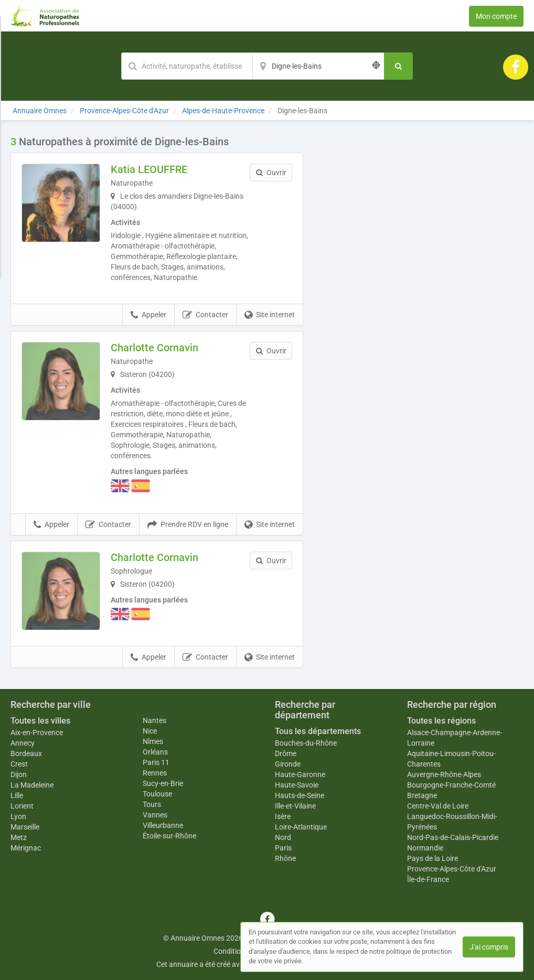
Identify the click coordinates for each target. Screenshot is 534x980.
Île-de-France (428, 879)
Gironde (288, 764)
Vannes (155, 815)
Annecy (23, 743)
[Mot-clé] (187, 66)
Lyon (18, 816)
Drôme (286, 753)
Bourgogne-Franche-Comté (451, 785)
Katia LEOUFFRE (149, 169)
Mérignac (26, 848)
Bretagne (422, 795)
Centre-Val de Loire (438, 806)
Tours (152, 804)
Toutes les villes (40, 721)
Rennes (155, 773)
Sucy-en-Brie (163, 783)
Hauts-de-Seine (300, 795)
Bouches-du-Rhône (306, 743)
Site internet (270, 315)
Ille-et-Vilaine (295, 806)
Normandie (425, 848)
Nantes (154, 720)
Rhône (285, 858)
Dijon (19, 774)
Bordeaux (26, 753)
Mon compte (496, 16)
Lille (17, 795)
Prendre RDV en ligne (188, 525)
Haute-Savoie (297, 785)
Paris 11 (156, 762)
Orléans (155, 752)
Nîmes (153, 741)
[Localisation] (318, 66)
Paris (283, 848)
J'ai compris (489, 947)
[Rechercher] (398, 66)
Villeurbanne (163, 825)
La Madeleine (32, 785)
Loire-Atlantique (301, 827)
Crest (19, 764)
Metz (19, 837)
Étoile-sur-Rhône (169, 836)
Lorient (22, 806)
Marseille (25, 827)
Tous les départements (318, 731)
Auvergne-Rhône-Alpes (444, 774)
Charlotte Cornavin (154, 348)
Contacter (205, 315)
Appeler (148, 315)
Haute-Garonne (300, 774)
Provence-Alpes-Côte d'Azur (452, 869)
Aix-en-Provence (37, 733)
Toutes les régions (441, 721)
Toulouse (157, 794)
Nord (283, 837)
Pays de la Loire (432, 858)
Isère (283, 816)
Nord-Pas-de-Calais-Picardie (453, 837)
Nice (150, 731)
